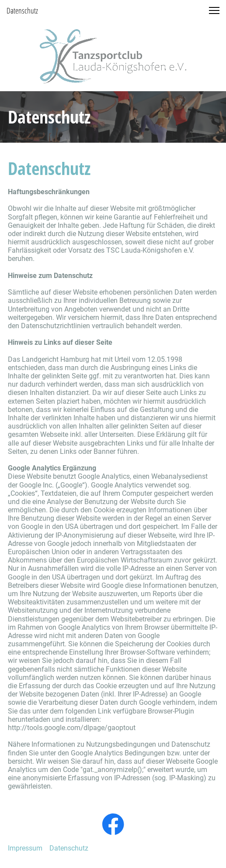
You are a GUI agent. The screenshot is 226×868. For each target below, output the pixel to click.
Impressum (25, 848)
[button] (214, 10)
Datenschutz (69, 848)
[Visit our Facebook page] (113, 824)
